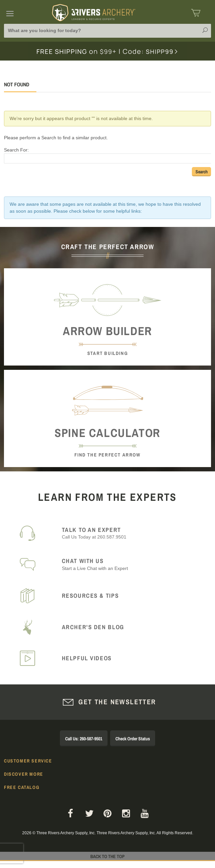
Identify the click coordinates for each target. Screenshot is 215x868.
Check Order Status (133, 739)
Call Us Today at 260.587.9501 (133, 533)
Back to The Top (107, 856)
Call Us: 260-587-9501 (84, 739)
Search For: (16, 150)
